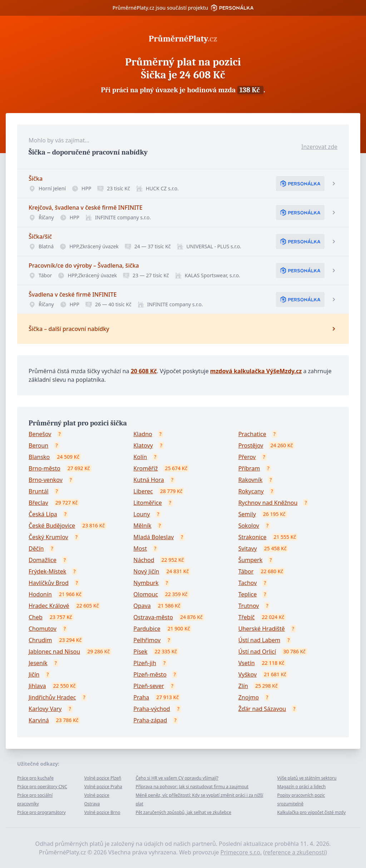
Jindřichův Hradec (52, 697)
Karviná (39, 720)
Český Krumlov (48, 537)
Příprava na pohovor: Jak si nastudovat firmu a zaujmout (192, 787)
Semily (247, 514)
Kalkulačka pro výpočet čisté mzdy (311, 812)
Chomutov (43, 629)
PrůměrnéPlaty (183, 39)
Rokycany (251, 491)
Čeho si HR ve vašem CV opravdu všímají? (177, 778)
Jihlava (37, 686)
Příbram (249, 468)
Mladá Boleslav (154, 537)
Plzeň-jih (145, 663)
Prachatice (252, 434)
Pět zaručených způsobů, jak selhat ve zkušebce (183, 812)
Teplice (248, 594)
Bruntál (39, 491)
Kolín (140, 457)
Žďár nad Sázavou (262, 709)
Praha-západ (150, 720)
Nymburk (146, 583)
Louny (142, 514)
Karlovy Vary (45, 709)
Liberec (143, 491)
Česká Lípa (43, 514)
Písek (140, 652)
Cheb (36, 617)
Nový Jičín (146, 571)
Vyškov (248, 674)
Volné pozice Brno (102, 812)
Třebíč (247, 617)
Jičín (34, 674)
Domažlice (43, 560)
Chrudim (40, 640)
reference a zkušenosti (295, 852)
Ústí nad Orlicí (257, 652)
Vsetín (247, 663)
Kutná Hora (149, 480)
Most (140, 548)
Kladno (143, 434)
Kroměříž (145, 468)
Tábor (246, 571)
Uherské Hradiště (262, 629)
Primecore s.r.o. (241, 852)
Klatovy (143, 445)
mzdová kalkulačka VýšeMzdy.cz (256, 371)
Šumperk (251, 560)
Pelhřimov (147, 640)
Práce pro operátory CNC (42, 787)
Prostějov (251, 445)
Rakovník (251, 480)
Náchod (144, 560)
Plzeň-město (150, 674)
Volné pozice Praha (103, 787)
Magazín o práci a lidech (302, 787)
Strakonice (253, 537)
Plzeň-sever (149, 686)
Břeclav (38, 503)
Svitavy (248, 548)
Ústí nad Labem (259, 640)
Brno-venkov (46, 480)
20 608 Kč (144, 371)
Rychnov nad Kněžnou (268, 503)
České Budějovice (52, 526)
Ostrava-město (153, 617)
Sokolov (249, 526)
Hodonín (40, 594)
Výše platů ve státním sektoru (307, 778)
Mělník (142, 526)
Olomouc (146, 594)
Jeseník (38, 663)
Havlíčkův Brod (49, 583)
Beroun (38, 445)
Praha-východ (152, 709)
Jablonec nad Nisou (54, 652)
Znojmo (249, 697)
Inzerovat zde (319, 147)
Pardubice (147, 629)
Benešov (40, 434)
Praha (141, 697)
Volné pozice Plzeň (103, 778)
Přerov (247, 457)
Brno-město (44, 468)
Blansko (39, 457)
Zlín (243, 686)
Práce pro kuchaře (35, 778)
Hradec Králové (49, 606)
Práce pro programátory (41, 812)
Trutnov (249, 606)
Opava (142, 606)
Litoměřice (147, 503)
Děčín (36, 548)
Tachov (248, 583)
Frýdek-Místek (47, 571)
